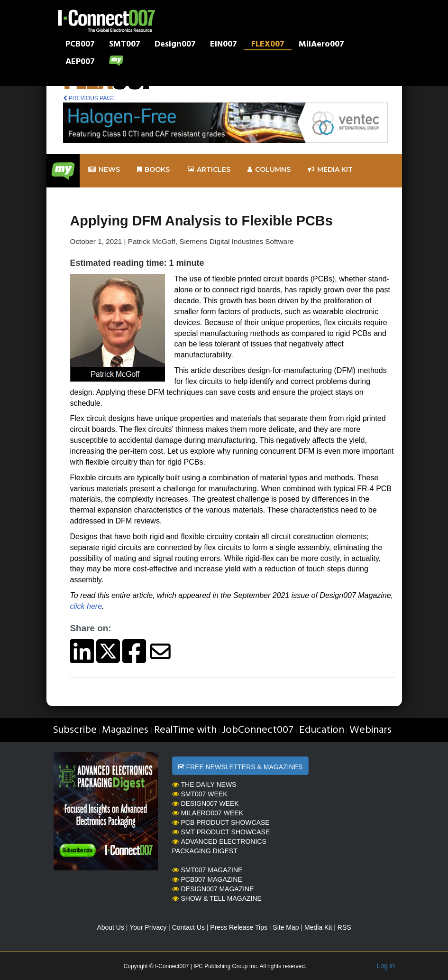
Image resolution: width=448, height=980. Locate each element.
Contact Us (188, 927)
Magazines (125, 730)
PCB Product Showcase (221, 822)
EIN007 (224, 45)
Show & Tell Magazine (217, 898)
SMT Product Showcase (221, 832)
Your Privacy (148, 927)
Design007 (175, 45)
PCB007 (80, 45)
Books (153, 170)
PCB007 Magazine (207, 879)
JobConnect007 (258, 730)
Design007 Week (206, 803)
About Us (110, 927)
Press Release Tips (239, 927)
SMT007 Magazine (207, 870)
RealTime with (185, 730)
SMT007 (125, 45)
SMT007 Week (200, 794)
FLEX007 (268, 45)
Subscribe (75, 730)
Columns (269, 170)
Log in (385, 966)
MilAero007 (321, 45)
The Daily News (204, 784)
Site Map (286, 927)
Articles (209, 170)
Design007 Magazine (213, 889)
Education (322, 730)
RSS (344, 927)
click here (86, 606)
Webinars (370, 730)
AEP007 (80, 63)
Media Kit (318, 927)
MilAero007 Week (208, 813)
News (104, 170)
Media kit (330, 170)
